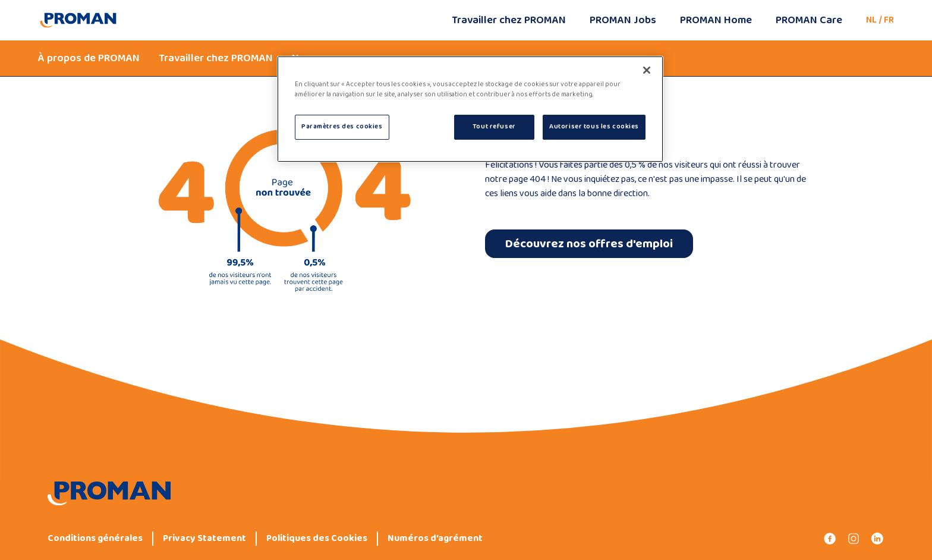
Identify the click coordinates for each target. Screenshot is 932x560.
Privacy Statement (204, 539)
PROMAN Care (809, 20)
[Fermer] (647, 70)
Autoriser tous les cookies (594, 127)
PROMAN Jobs (623, 20)
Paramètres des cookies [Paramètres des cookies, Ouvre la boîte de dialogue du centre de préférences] (342, 127)
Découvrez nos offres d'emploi (589, 244)
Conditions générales (95, 539)
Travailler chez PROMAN (509, 20)
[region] (470, 109)
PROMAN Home (716, 20)
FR (889, 20)
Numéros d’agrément (435, 539)
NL (871, 20)
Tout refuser (494, 127)
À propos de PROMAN (89, 58)
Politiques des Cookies (317, 539)
